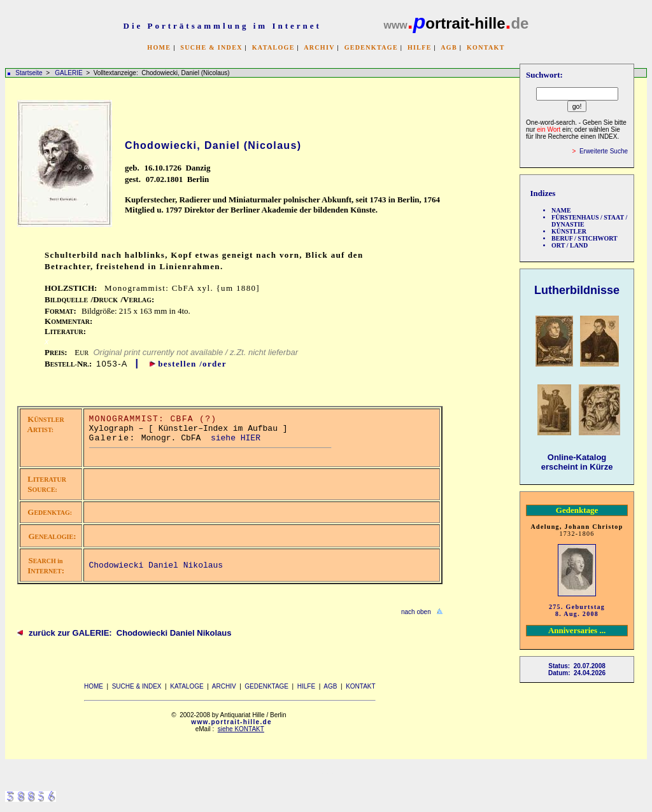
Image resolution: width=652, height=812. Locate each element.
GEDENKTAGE (371, 47)
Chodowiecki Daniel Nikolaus (156, 565)
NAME (561, 210)
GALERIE (69, 73)
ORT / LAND (570, 245)
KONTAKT (486, 47)
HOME (159, 47)
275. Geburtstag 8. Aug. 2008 (577, 610)
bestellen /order (192, 364)
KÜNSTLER (569, 231)
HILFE (420, 47)
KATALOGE (273, 47)
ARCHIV (319, 47)
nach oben (416, 612)
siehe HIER (236, 438)
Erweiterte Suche (604, 151)
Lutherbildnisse (577, 290)
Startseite (29, 73)
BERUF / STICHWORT (585, 238)
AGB (449, 47)
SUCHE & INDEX (211, 47)
